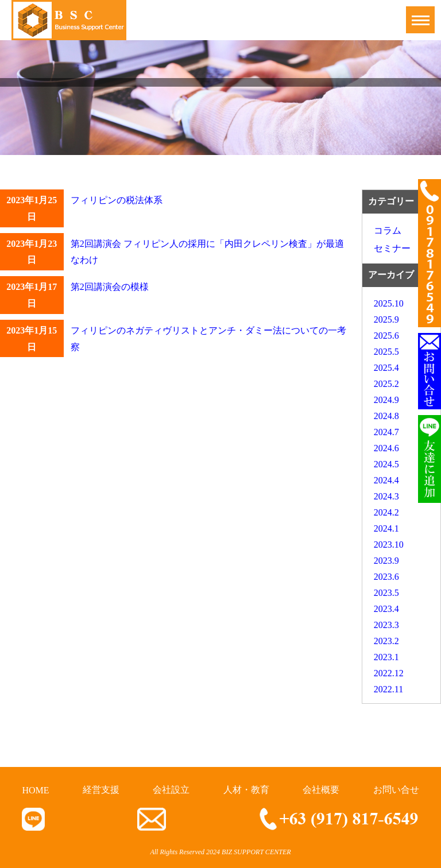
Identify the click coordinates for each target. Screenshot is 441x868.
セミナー (392, 248)
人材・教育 (246, 790)
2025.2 (386, 384)
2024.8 (386, 416)
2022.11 (388, 689)
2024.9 (386, 400)
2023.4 (386, 609)
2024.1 (386, 528)
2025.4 (386, 368)
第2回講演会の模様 (110, 287)
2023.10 (389, 545)
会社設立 (171, 790)
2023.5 (386, 593)
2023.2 (386, 641)
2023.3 (386, 625)
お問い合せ (396, 790)
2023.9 (386, 561)
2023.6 (386, 577)
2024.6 (386, 448)
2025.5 (386, 352)
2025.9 (386, 319)
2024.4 (386, 480)
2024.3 (386, 496)
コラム (388, 230)
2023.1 (386, 657)
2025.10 (389, 303)
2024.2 (386, 512)
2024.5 (386, 464)
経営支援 (101, 790)
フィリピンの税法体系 (117, 200)
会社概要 (321, 790)
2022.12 (389, 673)
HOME (35, 790)
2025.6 (386, 336)
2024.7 (386, 432)
